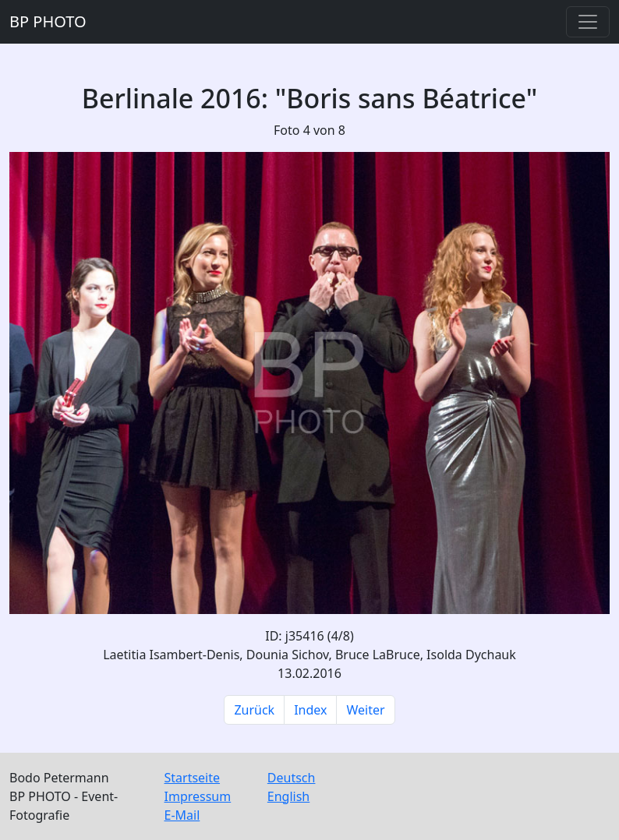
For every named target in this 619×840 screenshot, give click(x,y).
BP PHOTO (48, 21)
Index (310, 710)
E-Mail (182, 815)
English (288, 796)
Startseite (193, 778)
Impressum (198, 796)
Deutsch (292, 778)
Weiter (365, 710)
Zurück (254, 710)
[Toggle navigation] (588, 22)
